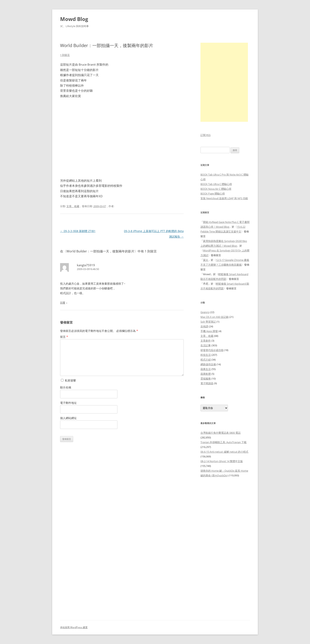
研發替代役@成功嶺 (212, 350)
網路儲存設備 (208, 364)
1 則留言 (65, 55)
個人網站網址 (68, 418)
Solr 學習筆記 (208, 322)
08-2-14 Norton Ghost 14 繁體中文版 (222, 461)
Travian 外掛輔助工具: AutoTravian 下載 (224, 442)
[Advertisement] (225, 547)
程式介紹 (206, 360)
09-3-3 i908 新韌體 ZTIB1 (78, 231)
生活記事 (206, 345)
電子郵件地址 (68, 403)
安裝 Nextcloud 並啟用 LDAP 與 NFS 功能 (224, 198)
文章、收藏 (73, 206)
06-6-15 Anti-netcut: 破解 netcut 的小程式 (224, 452)
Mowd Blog (74, 19)
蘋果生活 (206, 369)
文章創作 (206, 341)
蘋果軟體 (206, 374)
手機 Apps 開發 (209, 331)
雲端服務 (206, 379)
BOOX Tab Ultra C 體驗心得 (216, 184)
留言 (64, 337)
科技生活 (206, 355)
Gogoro (205, 312)
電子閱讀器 (207, 383)
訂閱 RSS (206, 135)
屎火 (206, 260)
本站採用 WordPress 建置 (74, 627)
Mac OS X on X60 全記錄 (215, 317)
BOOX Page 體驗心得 (213, 194)
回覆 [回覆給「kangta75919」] (63, 303)
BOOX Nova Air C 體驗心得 (216, 189)
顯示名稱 (66, 387)
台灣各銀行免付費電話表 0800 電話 (221, 433)
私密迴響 (68, 380)
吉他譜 (204, 326)
